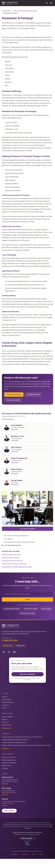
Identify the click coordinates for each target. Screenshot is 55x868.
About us (5, 697)
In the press (6, 705)
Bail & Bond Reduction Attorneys (12, 561)
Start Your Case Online (14, 394)
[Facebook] (4, 652)
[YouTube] (14, 652)
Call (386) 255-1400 (33, 394)
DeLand (5, 799)
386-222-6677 (23, 359)
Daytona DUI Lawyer (31, 609)
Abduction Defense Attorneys (11, 555)
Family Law (5, 722)
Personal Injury (7, 725)
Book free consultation (28, 674)
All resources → (6, 748)
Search (28, 599)
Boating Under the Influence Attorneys (14, 564)
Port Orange (6, 788)
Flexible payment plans (9, 760)
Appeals (4, 719)
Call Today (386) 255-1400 (13, 545)
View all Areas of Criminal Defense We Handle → (18, 567)
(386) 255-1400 (10, 640)
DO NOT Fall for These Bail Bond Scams (14, 742)
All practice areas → (7, 728)
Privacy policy (25, 854)
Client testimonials (8, 702)
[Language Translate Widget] (27, 838)
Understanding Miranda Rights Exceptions (15, 740)
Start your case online (9, 757)
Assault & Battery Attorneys (11, 558)
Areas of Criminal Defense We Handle (25, 11)
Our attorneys (6, 700)
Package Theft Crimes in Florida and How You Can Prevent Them (22, 737)
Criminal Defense (7, 717)
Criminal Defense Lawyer (12, 609)
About (34, 854)
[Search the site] (47, 3)
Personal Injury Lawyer (27, 613)
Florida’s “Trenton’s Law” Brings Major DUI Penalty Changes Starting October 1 (26, 745)
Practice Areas (6, 11)
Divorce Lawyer (46, 609)
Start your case (8, 646)
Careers (4, 708)
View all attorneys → (9, 419)
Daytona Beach (8, 777)
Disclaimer (15, 854)
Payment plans (21, 646)
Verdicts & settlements (9, 763)
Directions (5, 784)
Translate (27, 844)
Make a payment (9, 811)
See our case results (13, 400)
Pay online (5, 768)
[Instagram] (9, 652)
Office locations (7, 765)
